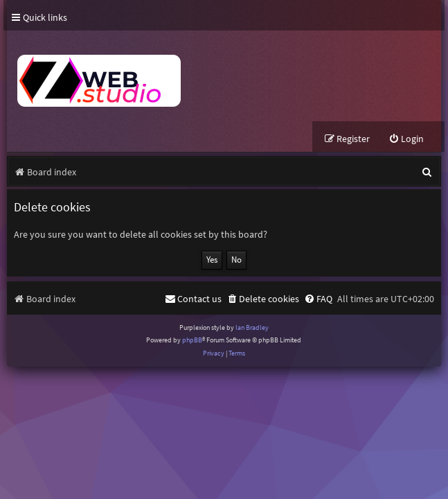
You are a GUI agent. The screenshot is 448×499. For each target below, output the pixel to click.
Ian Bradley (252, 327)
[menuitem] (406, 139)
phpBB (192, 340)
